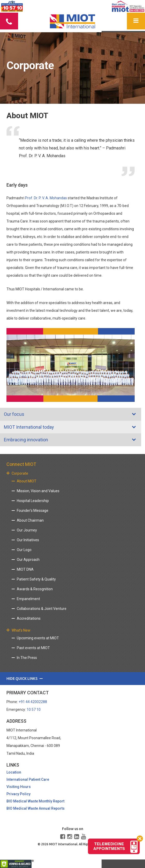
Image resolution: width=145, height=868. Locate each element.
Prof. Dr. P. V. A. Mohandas (46, 198)
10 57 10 (34, 710)
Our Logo (24, 550)
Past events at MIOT (33, 648)
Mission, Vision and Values (38, 491)
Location (14, 772)
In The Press (27, 658)
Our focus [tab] (13, 414)
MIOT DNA (25, 569)
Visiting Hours (19, 787)
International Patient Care (28, 779)
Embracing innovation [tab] (25, 440)
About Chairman (30, 520)
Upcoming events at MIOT (38, 638)
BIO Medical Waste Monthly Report (35, 801)
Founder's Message (33, 511)
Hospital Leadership (33, 501)
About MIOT (27, 481)
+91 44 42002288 (33, 702)
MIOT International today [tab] (28, 427)
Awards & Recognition (35, 589)
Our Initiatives (28, 540)
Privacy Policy (18, 794)
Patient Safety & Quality (36, 579)
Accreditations (29, 618)
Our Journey (27, 530)
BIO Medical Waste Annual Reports (36, 808)
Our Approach (28, 560)
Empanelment (28, 599)
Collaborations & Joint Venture (42, 609)
